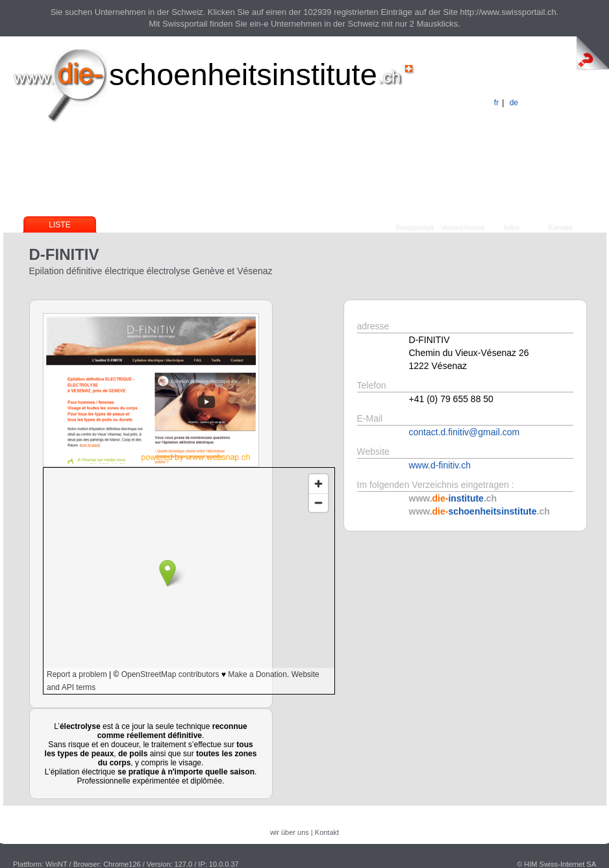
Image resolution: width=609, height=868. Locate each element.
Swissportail (415, 227)
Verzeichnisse (463, 227)
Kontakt (560, 227)
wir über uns (290, 832)
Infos (512, 227)
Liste (59, 225)
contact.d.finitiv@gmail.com (465, 432)
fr (496, 103)
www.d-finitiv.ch (440, 465)
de (514, 103)
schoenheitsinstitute (243, 74)
